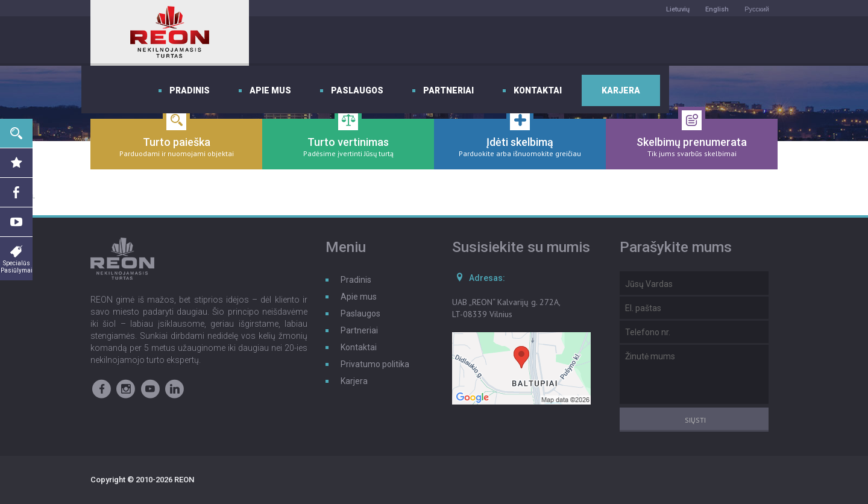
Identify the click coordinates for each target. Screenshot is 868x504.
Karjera (738, 41)
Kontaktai (655, 41)
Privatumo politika (375, 364)
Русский (757, 9)
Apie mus (388, 41)
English (717, 9)
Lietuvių (678, 9)
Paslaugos (475, 41)
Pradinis (307, 41)
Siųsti (695, 420)
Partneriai (566, 41)
